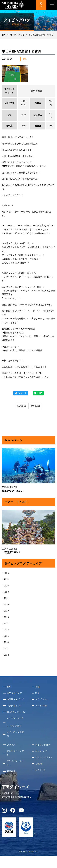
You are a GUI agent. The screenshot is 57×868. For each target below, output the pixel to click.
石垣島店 (11, 771)
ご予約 (38, 764)
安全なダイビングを (15, 753)
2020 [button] (5, 604)
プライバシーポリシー (15, 763)
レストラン (41, 770)
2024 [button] (5, 579)
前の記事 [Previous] (22, 406)
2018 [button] (5, 617)
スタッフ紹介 (42, 706)
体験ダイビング (14, 706)
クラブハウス (42, 699)
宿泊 (37, 687)
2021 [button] (5, 598)
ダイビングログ (17, 35)
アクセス (11, 745)
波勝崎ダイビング (15, 699)
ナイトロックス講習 (15, 734)
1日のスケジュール (16, 712)
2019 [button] (5, 611)
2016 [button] (5, 630)
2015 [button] (5, 636)
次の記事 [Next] (35, 406)
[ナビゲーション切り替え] (52, 5)
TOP (4, 35)
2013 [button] (5, 649)
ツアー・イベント (44, 757)
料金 (37, 693)
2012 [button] (5, 655)
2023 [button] (5, 586)
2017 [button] (5, 623)
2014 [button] (5, 642)
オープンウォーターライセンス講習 (15, 722)
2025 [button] (5, 573)
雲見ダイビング (14, 693)
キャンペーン (42, 751)
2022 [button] (5, 592)
